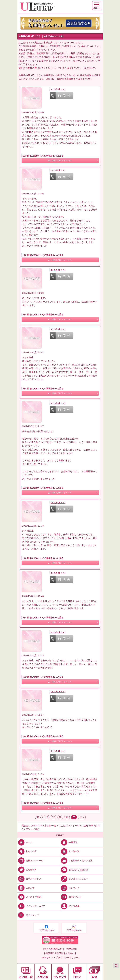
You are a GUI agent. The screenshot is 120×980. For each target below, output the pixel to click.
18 (60, 817)
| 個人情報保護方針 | (53, 949)
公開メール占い (29, 879)
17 (53, 817)
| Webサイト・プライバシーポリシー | (60, 958)
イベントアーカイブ (31, 906)
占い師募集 (70, 906)
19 (67, 817)
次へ (82, 817)
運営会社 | (71, 953)
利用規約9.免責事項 (63, 79)
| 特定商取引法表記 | (54, 953)
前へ (39, 817)
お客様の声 (27, 870)
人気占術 (26, 888)
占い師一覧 (70, 851)
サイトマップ (28, 915)
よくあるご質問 (29, 897)
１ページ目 (57, 68)
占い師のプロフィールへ (60, 160)
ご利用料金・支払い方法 (76, 860)
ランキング (70, 888)
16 (47, 817)
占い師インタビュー (74, 879)
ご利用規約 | (71, 949)
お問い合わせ (71, 897)
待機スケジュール (30, 860)
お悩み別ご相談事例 (74, 870)
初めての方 (27, 851)
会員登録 (69, 842)
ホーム (25, 842)
